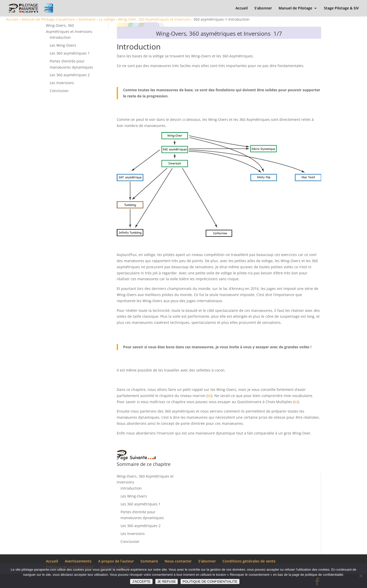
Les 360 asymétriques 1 (70, 53)
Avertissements (78, 561)
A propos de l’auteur (116, 561)
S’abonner (263, 8)
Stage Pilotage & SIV (341, 8)
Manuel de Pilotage (295, 8)
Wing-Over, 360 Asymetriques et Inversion (154, 19)
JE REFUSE (167, 581)
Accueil (242, 8)
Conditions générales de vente (249, 561)
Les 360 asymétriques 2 (70, 75)
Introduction (60, 37)
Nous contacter (178, 561)
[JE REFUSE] (361, 576)
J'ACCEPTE (141, 581)
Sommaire (87, 19)
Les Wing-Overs (63, 45)
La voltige (107, 19)
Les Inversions (62, 83)
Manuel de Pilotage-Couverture (48, 19)
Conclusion (59, 91)
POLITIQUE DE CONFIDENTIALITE (210, 581)
